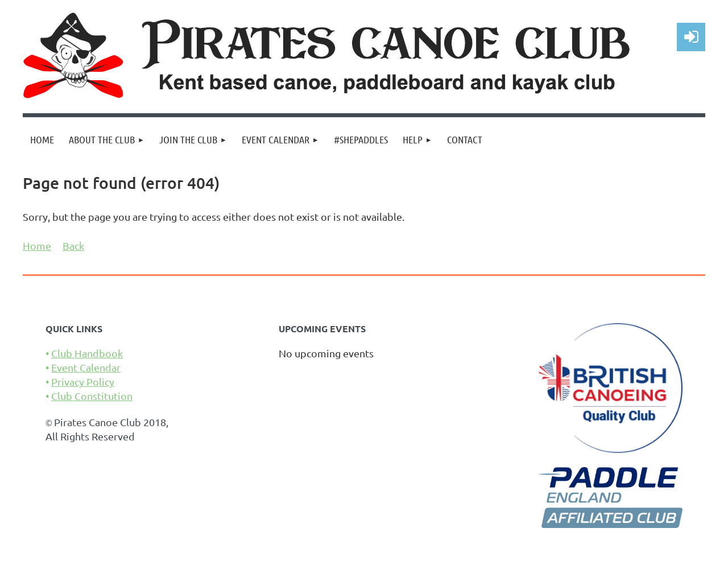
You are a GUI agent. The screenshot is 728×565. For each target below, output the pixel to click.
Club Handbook (87, 353)
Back (73, 246)
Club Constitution (92, 396)
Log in (691, 37)
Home (37, 246)
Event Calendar (86, 367)
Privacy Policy (83, 382)
